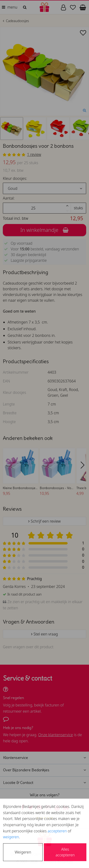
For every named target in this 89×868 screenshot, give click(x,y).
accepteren (57, 831)
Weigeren (23, 852)
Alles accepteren (65, 852)
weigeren (11, 837)
